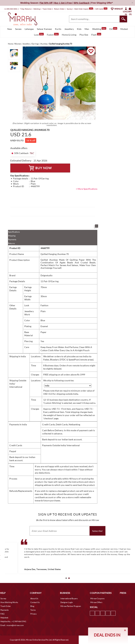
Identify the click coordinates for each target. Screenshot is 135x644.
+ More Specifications (87, 189)
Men (87, 29)
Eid (113, 29)
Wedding (99, 29)
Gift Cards (101, 9)
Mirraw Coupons (97, 598)
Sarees (18, 29)
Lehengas (29, 29)
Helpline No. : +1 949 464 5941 (13, 621)
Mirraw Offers (96, 602)
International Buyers (69, 598)
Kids (79, 29)
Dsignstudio (47, 275)
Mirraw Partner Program (71, 606)
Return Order (59, 9)
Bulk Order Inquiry (81, 9)
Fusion (53, 34)
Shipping (12, 236)
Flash (96, 34)
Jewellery (69, 29)
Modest (124, 29)
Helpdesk (4, 618)
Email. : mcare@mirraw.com (12, 625)
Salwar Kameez (44, 29)
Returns (11, 243)
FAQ (2, 614)
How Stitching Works (9, 602)
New (10, 29)
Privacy (33, 614)
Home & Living (69, 35)
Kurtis (58, 29)
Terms (33, 610)
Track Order (47, 9)
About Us (34, 598)
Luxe (39, 34)
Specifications (14, 232)
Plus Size (84, 35)
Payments (12, 240)
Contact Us (35, 602)
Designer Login (67, 602)
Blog (32, 606)
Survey (69, 9)
